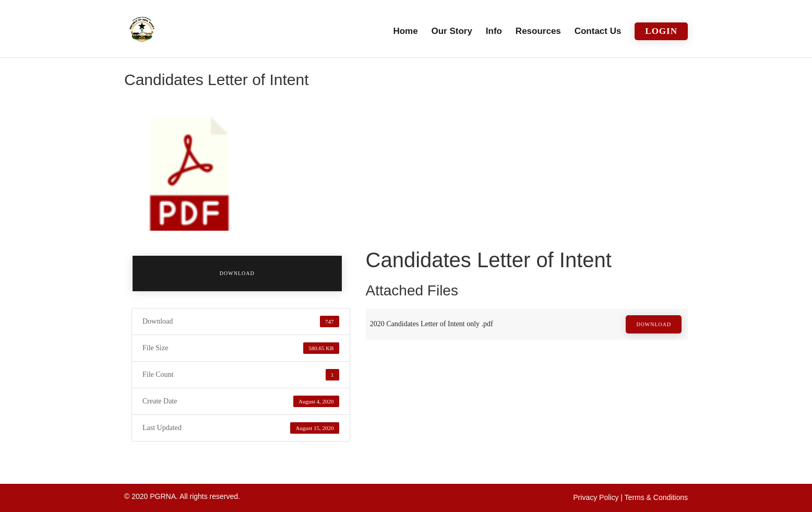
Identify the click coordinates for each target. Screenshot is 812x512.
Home (405, 32)
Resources (538, 32)
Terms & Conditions (656, 497)
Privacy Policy (596, 497)
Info (494, 32)
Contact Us (598, 32)
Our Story (452, 32)
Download (237, 273)
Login (661, 31)
